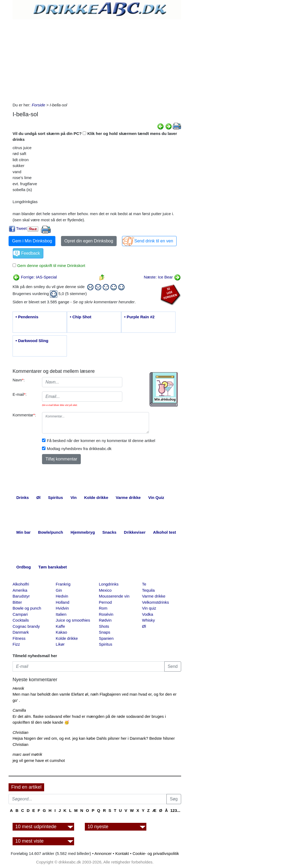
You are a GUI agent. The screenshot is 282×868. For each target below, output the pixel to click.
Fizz (16, 644)
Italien (61, 614)
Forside (39, 105)
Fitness (19, 638)
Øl (144, 626)
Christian (20, 732)
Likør (60, 644)
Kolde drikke (67, 638)
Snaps (105, 632)
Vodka (148, 614)
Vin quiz (149, 608)
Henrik (18, 688)
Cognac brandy (26, 626)
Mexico (105, 590)
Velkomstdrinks (156, 602)
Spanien (106, 638)
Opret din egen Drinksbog (89, 241)
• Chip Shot (81, 317)
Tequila (148, 590)
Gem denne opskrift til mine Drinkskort (51, 266)
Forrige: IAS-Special (35, 277)
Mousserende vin (114, 596)
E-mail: (20, 394)
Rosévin (106, 614)
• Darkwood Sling (32, 341)
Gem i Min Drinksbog (32, 241)
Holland (62, 602)
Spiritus (106, 644)
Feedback (31, 253)
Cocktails (21, 620)
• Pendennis (27, 317)
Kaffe (60, 626)
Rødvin (105, 620)
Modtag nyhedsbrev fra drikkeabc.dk (79, 449)
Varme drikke (154, 596)
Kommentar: (24, 415)
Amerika (20, 590)
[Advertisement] (97, 59)
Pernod (105, 602)
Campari (20, 614)
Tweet (21, 228)
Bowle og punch (27, 608)
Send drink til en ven (154, 241)
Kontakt (122, 853)
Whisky (148, 620)
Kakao (61, 632)
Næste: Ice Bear (162, 277)
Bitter (17, 602)
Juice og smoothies (73, 620)
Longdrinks (109, 584)
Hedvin (62, 596)
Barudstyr (21, 596)
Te (144, 584)
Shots (104, 626)
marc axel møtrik (27, 754)
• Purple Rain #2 (139, 317)
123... (175, 810)
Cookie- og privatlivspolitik (156, 853)
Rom (103, 608)
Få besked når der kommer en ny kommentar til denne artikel (101, 441)
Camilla (19, 710)
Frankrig (63, 584)
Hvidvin (62, 608)
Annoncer (103, 853)
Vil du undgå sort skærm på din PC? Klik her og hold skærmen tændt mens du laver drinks (95, 137)
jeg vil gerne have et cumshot (39, 760)
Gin (59, 590)
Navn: (19, 380)
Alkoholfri (21, 584)
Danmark (21, 632)
